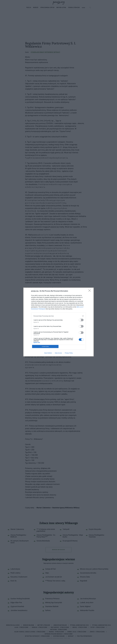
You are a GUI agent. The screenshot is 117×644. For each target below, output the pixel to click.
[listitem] (58, 316)
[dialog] (58, 322)
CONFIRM (45, 347)
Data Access (58, 353)
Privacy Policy (69, 353)
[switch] (81, 320)
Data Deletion (48, 353)
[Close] (90, 291)
